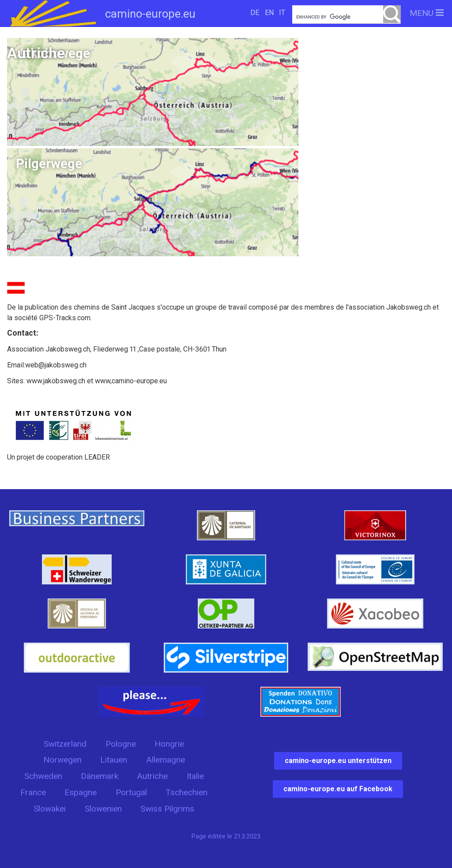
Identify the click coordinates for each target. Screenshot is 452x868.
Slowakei (50, 809)
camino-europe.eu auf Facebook (338, 789)
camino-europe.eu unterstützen (338, 761)
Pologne (121, 744)
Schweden (43, 776)
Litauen (114, 760)
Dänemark (100, 776)
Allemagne (166, 760)
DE (255, 13)
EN (269, 13)
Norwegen (62, 760)
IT (282, 13)
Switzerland (65, 744)
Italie (195, 776)
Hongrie (169, 744)
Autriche (152, 776)
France (33, 792)
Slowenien (103, 809)
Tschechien (186, 792)
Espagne (81, 792)
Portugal (131, 792)
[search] (347, 17)
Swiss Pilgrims (167, 809)
